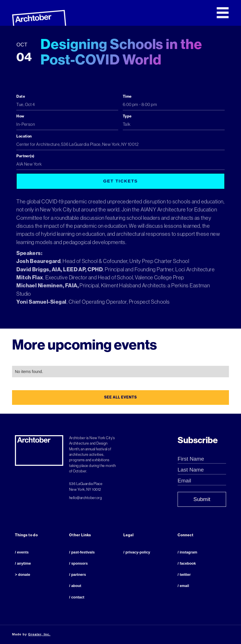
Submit (202, 499)
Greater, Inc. (39, 634)
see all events (120, 397)
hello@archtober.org (85, 498)
